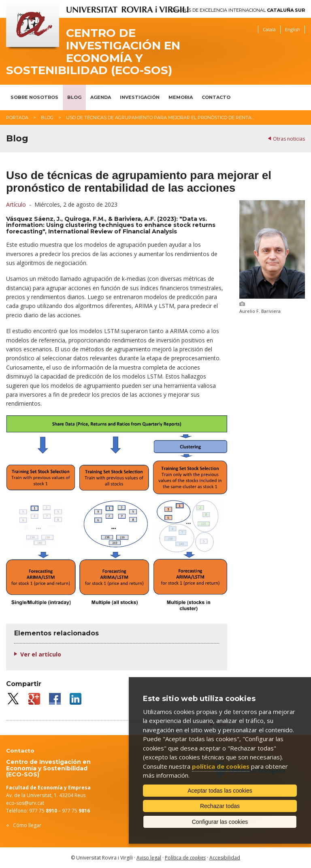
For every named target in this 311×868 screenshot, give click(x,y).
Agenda (101, 97)
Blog (74, 97)
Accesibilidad (225, 858)
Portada (17, 118)
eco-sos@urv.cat (25, 803)
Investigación (140, 97)
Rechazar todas (220, 806)
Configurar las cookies (220, 822)
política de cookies (221, 766)
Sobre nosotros (34, 97)
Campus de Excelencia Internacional (238, 10)
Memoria (181, 97)
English (293, 29)
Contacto (216, 97)
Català (269, 29)
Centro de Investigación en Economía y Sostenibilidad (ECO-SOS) (93, 52)
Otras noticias (289, 139)
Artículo (16, 204)
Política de (185, 858)
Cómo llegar (27, 825)
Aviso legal (149, 858)
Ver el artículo (41, 654)
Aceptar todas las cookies (220, 791)
